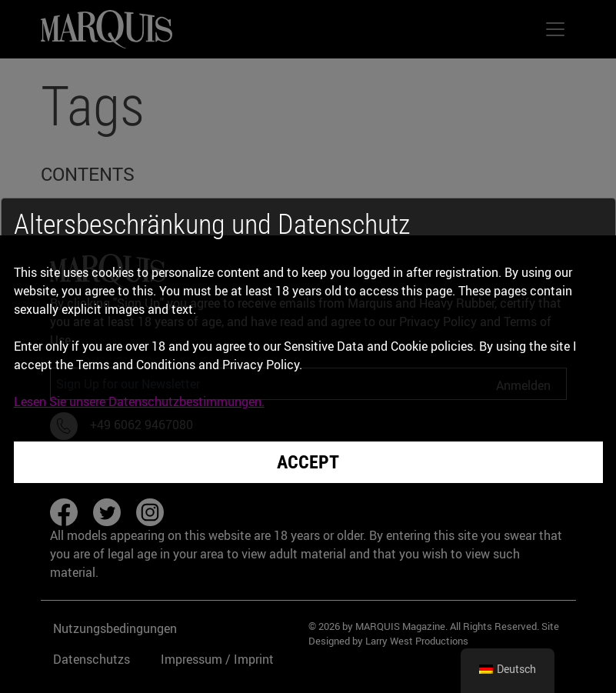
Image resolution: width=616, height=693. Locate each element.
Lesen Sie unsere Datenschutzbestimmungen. (139, 401)
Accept (308, 462)
